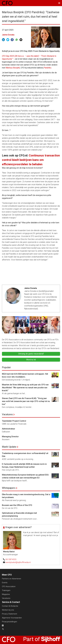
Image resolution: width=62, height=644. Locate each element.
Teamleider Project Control (14, 421)
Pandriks (48, 68)
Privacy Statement (9, 614)
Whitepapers (9, 488)
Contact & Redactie (10, 606)
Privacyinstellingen (9, 622)
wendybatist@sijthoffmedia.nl (18, 562)
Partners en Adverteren (11, 579)
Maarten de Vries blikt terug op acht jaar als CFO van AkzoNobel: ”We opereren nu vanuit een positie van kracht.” (25, 388)
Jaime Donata (8, 35)
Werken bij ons (8, 610)
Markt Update (9, 447)
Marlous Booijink (13, 68)
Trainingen (6, 590)
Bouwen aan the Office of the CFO (17, 505)
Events (5, 583)
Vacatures (7, 414)
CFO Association (9, 586)
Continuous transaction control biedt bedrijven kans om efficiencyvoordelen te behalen (31, 160)
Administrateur (9, 429)
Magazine (6, 594)
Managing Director (10, 437)
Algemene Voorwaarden (12, 618)
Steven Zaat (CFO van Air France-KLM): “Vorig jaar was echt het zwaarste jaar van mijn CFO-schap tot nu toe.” (26, 401)
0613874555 (11, 559)
